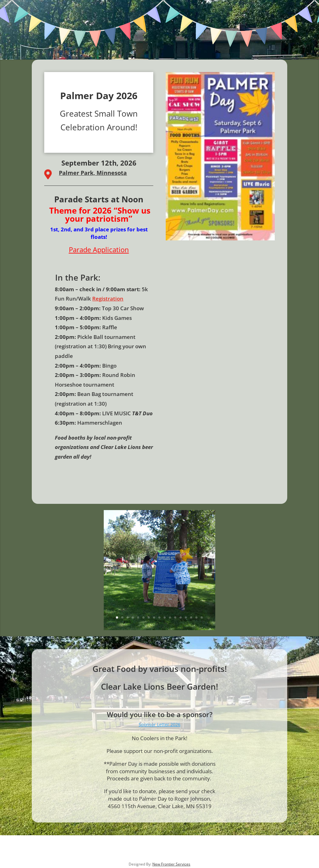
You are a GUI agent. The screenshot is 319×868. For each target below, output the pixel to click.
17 (202, 617)
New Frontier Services (171, 864)
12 (175, 617)
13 (181, 617)
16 (196, 617)
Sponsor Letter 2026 (159, 724)
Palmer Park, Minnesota (93, 173)
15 (191, 617)
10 (165, 617)
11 (170, 617)
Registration (108, 299)
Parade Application (99, 249)
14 (186, 617)
